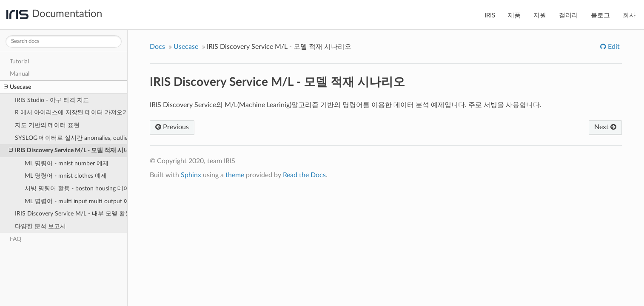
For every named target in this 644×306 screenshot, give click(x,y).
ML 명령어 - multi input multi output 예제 (76, 201)
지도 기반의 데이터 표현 (47, 125)
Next (605, 127)
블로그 (600, 16)
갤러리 (568, 16)
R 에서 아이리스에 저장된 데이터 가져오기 (71, 112)
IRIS (490, 16)
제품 (514, 16)
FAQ (16, 239)
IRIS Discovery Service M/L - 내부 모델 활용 (71, 214)
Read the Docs (304, 175)
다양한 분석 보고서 (40, 226)
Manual (20, 74)
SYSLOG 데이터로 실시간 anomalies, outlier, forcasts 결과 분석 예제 (71, 138)
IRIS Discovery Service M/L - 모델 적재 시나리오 (68, 150)
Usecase (17, 87)
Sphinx (191, 175)
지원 (540, 16)
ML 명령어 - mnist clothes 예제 (66, 176)
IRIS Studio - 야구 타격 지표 (52, 100)
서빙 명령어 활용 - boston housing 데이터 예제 (76, 188)
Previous (172, 127)
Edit (613, 47)
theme (235, 175)
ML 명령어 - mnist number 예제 (67, 163)
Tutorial (19, 61)
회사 (629, 16)
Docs (157, 47)
